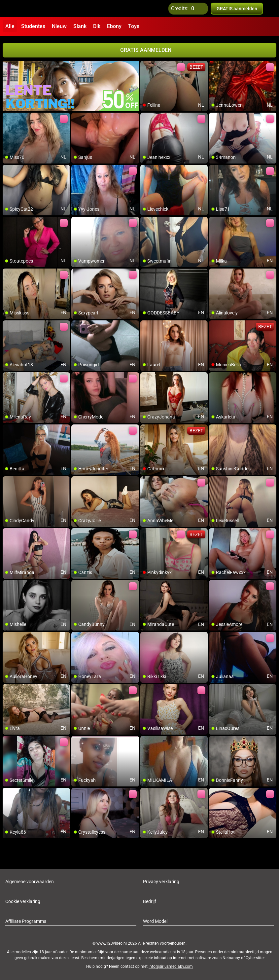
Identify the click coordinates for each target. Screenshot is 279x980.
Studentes (33, 26)
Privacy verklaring (161, 882)
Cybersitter (255, 958)
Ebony (114, 26)
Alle (10, 26)
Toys (134, 26)
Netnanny (232, 958)
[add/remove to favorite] (146, 66)
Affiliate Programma (26, 921)
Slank (80, 26)
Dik (97, 26)
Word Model (155, 921)
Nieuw (59, 26)
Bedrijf (150, 901)
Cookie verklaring (23, 901)
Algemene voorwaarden (30, 882)
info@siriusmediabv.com (171, 966)
